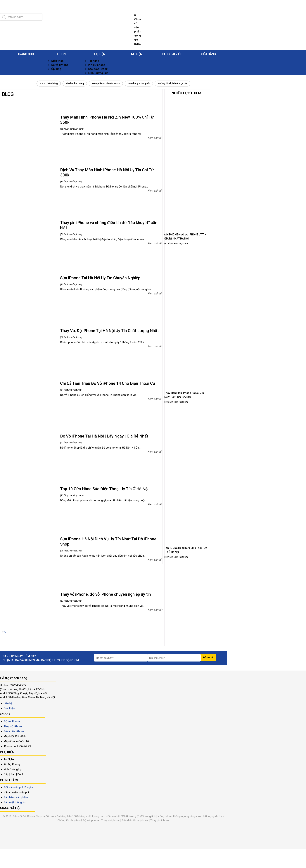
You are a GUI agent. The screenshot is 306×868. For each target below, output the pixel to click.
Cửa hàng (209, 54)
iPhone (62, 54)
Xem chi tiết (155, 138)
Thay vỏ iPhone (13, 726)
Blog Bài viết (172, 54)
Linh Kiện (135, 54)
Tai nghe (94, 61)
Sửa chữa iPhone (14, 731)
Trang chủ (26, 54)
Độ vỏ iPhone (60, 65)
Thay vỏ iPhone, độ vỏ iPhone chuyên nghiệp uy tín (106, 594)
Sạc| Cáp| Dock (98, 69)
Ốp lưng (56, 69)
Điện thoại (58, 61)
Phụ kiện (99, 54)
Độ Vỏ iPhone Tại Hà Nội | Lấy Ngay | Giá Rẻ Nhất (104, 436)
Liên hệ (8, 703)
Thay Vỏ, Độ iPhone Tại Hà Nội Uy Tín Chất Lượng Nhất (109, 331)
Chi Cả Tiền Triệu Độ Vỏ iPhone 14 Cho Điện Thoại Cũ (108, 383)
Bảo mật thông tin (15, 802)
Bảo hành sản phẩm (16, 797)
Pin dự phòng (97, 65)
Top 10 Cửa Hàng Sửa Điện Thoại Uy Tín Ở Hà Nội (104, 489)
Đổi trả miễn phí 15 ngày (18, 787)
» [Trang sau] (6, 632)
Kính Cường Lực (98, 73)
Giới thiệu (9, 708)
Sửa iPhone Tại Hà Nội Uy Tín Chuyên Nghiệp (100, 278)
